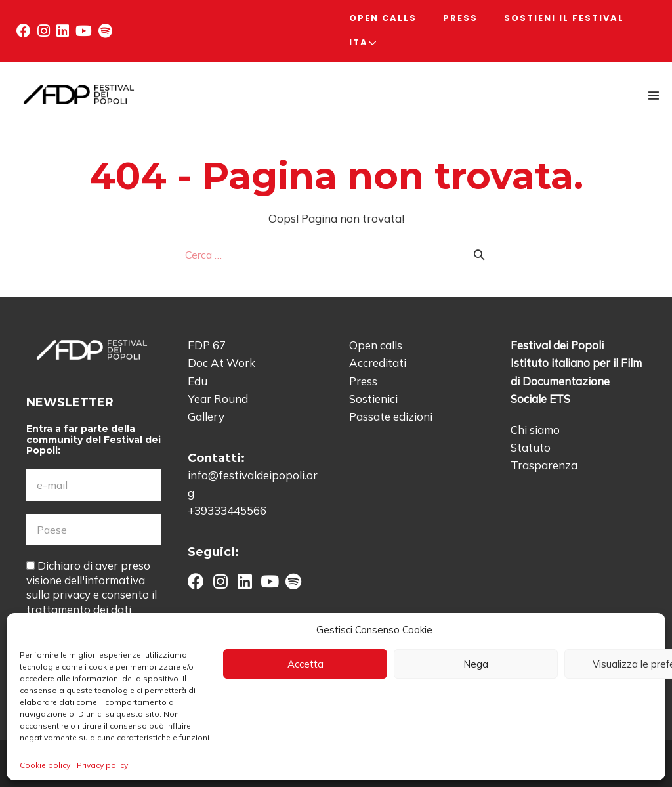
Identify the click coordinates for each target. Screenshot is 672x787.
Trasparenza (544, 465)
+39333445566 (227, 510)
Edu (198, 381)
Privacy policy (102, 765)
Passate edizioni (391, 416)
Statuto (531, 447)
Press (460, 18)
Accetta (305, 664)
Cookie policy (45, 765)
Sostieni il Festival (564, 18)
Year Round (218, 399)
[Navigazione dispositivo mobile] (654, 95)
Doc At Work (221, 363)
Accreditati (378, 363)
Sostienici (373, 399)
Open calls (383, 18)
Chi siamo (535, 430)
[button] (24, 31)
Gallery (206, 416)
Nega (476, 664)
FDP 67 (207, 345)
